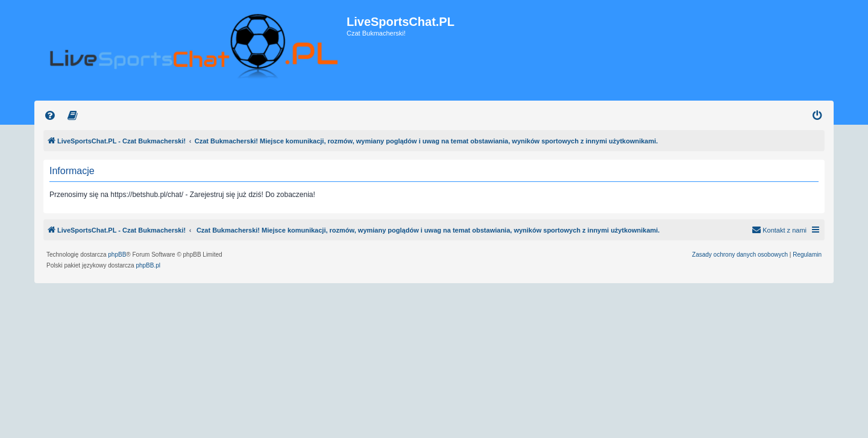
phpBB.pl (148, 265)
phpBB (117, 255)
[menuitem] (50, 116)
